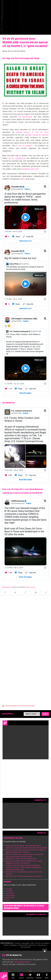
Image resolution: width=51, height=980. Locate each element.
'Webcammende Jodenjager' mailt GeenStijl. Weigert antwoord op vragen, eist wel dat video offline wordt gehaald (26, 847)
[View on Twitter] (45, 188)
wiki (22, 179)
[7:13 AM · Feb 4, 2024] (13, 299)
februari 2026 (10, 895)
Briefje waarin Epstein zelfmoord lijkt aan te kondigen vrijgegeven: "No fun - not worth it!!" (24, 862)
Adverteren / (43, 945)
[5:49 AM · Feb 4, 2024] (13, 232)
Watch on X (39, 209)
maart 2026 (9, 893)
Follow (27, 189)
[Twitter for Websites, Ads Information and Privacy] (45, 232)
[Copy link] (28, 237)
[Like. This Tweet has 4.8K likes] (8, 475)
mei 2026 (9, 889)
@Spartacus (7, 587)
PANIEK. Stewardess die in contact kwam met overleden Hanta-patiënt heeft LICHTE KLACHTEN (24, 855)
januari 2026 (10, 898)
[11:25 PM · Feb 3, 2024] (14, 568)
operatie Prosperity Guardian (37, 135)
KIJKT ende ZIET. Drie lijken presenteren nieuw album (24, 876)
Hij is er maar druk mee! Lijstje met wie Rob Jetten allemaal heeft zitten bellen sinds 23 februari (25, 851)
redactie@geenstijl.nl (22, 962)
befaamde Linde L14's (30, 169)
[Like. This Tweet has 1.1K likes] (8, 389)
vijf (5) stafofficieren (17, 158)
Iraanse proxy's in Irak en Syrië (32, 132)
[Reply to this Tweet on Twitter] (16, 237)
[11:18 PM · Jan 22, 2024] (14, 384)
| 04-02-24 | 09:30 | (23, 587)
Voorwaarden (26, 947)
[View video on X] (26, 217)
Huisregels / (26, 943)
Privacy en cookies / (43, 943)
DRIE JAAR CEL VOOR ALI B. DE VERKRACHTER (21, 859)
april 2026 (9, 891)
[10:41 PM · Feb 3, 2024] (14, 470)
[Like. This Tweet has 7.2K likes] (8, 573)
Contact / (18, 943)
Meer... (8, 900)
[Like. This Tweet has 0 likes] (7, 237)
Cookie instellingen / (11, 945)
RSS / (33, 943)
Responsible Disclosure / (28, 945)
